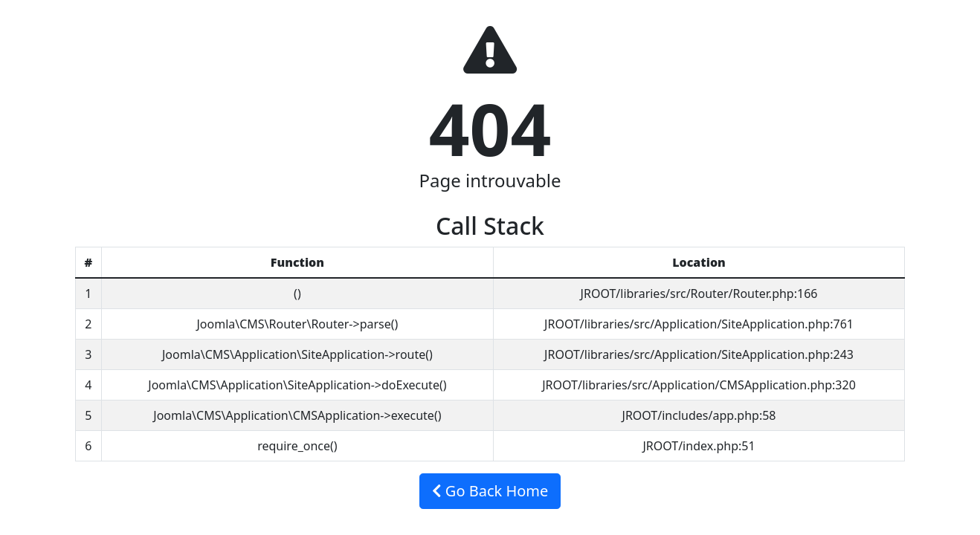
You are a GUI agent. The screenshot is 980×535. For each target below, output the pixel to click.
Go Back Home (490, 491)
